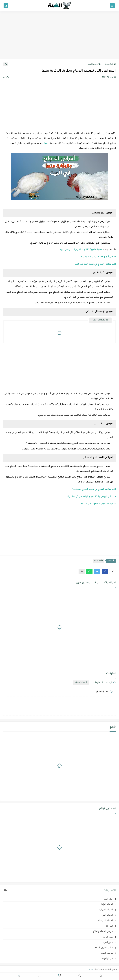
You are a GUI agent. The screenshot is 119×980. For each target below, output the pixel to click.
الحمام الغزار (107, 915)
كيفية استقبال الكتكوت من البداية (98, 504)
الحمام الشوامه (106, 910)
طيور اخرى (94, 64)
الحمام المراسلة (106, 920)
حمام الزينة (108, 937)
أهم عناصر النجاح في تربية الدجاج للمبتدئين (94, 489)
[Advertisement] (59, 35)
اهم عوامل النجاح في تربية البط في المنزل (94, 264)
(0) (6, 78)
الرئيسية (111, 64)
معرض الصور (107, 953)
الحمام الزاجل (107, 904)
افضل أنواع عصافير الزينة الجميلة (98, 257)
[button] (105, 571)
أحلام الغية (108, 899)
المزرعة (110, 926)
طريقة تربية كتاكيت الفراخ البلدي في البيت (80, 250)
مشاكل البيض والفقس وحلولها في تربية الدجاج (91, 497)
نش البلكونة (108, 958)
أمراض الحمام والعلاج (103, 931)
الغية (46, 144)
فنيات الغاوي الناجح (104, 948)
